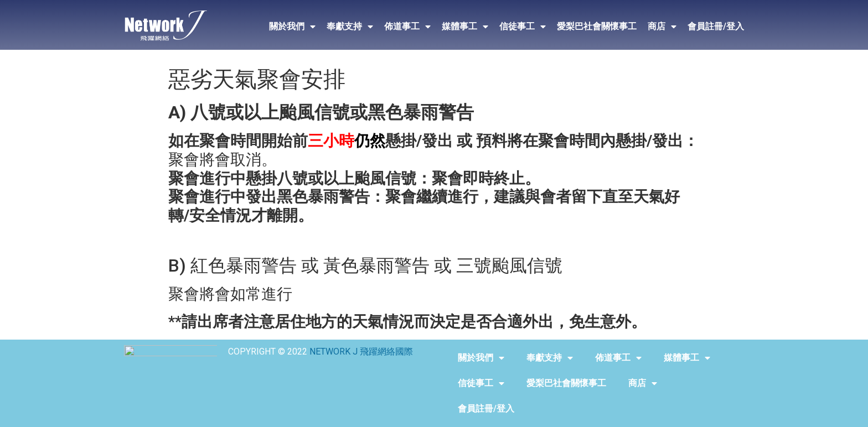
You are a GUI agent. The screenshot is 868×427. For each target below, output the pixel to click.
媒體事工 (465, 27)
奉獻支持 (350, 27)
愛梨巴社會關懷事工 (597, 26)
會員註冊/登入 (716, 26)
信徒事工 (523, 27)
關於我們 (292, 27)
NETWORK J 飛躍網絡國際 (361, 352)
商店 (662, 27)
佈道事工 (407, 27)
